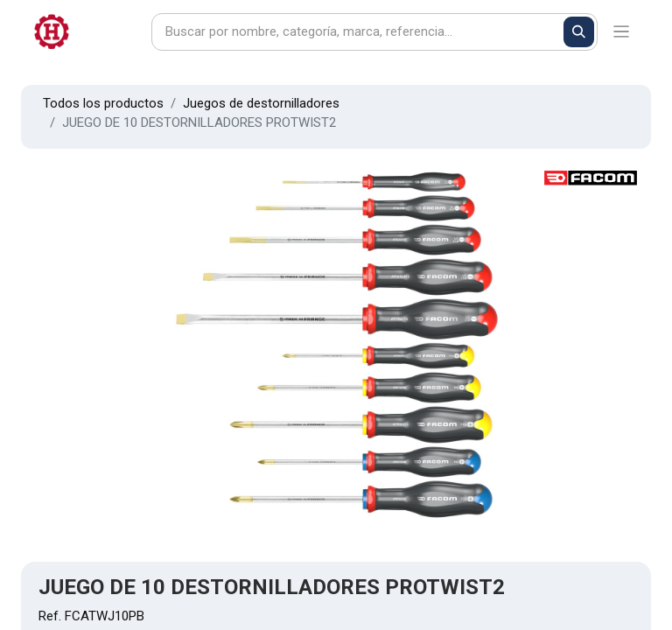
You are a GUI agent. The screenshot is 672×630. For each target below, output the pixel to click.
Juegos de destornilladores (261, 103)
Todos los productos (103, 103)
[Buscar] (579, 32)
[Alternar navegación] (622, 32)
